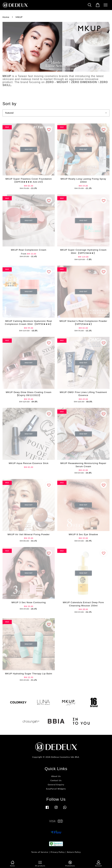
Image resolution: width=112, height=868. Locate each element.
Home (6, 17)
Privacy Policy (58, 852)
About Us (56, 776)
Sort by (9, 104)
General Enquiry (56, 785)
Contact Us (56, 780)
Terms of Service (40, 852)
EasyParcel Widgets (56, 789)
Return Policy (74, 852)
